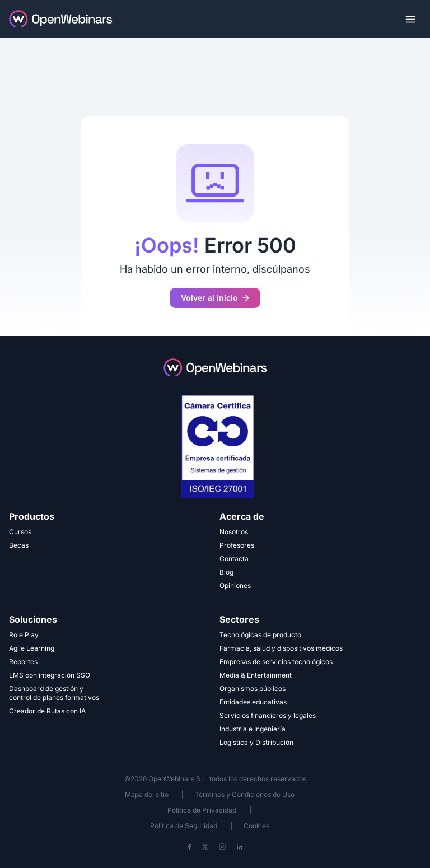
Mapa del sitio (148, 794)
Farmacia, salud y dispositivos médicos (281, 648)
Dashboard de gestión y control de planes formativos (54, 693)
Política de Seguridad (184, 826)
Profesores (237, 545)
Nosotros (234, 532)
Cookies (256, 826)
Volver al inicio (215, 298)
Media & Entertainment (256, 675)
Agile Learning (32, 648)
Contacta (234, 559)
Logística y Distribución (256, 742)
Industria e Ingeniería (253, 729)
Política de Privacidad (202, 810)
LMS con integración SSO (50, 675)
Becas (19, 545)
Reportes (23, 662)
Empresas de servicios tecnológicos (276, 662)
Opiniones (235, 585)
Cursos (20, 532)
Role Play (24, 635)
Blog (226, 572)
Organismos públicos (253, 689)
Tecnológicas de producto (260, 635)
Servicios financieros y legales (268, 715)
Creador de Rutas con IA (47, 711)
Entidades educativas (253, 702)
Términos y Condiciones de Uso (245, 794)
